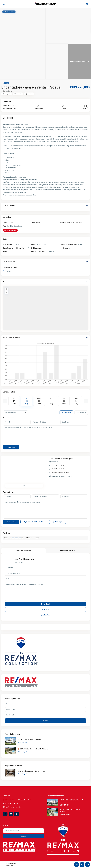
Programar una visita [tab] (68, 551)
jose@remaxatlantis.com (60, 473)
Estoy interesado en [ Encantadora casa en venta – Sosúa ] (45, 509)
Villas (6, 83)
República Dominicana (75, 223)
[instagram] (16, 814)
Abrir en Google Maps (10, 230)
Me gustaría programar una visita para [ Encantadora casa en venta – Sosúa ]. (45, 435)
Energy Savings (9, 205)
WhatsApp (58, 522)
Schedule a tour (9, 392)
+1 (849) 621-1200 (12, 803)
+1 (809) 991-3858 (58, 465)
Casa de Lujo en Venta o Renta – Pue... (31, 771)
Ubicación (7, 217)
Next (86, 401)
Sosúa (5, 91)
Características (9, 261)
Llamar (34, 522)
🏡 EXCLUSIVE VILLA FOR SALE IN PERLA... (33, 749)
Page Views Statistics (11, 337)
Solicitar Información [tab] (23, 551)
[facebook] (5, 814)
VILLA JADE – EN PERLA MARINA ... (30, 740)
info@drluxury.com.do (13, 807)
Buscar (46, 721)
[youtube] (11, 814)
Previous (5, 401)
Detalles (6, 239)
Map (5, 282)
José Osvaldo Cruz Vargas (61, 459)
